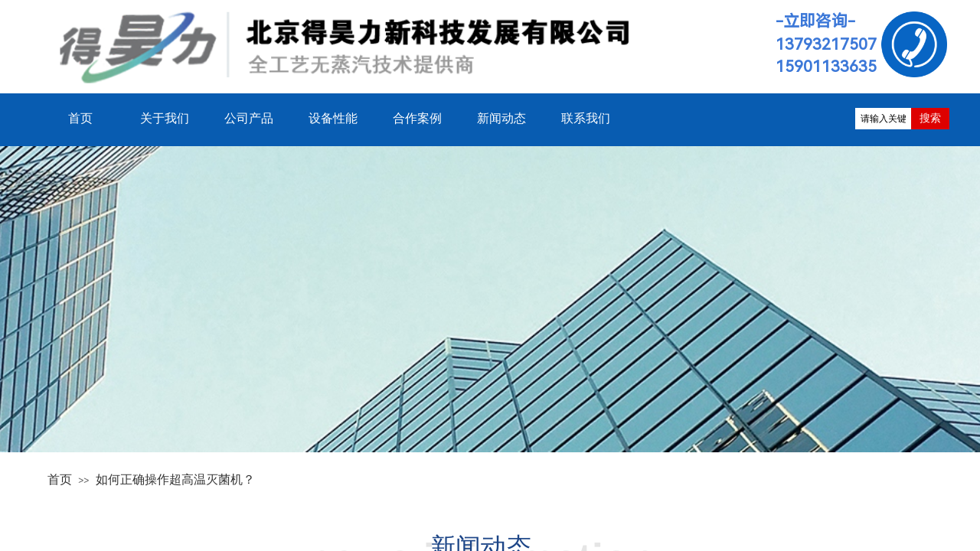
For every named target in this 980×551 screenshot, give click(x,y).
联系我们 (586, 118)
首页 (60, 479)
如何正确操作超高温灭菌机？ (175, 479)
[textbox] (883, 119)
